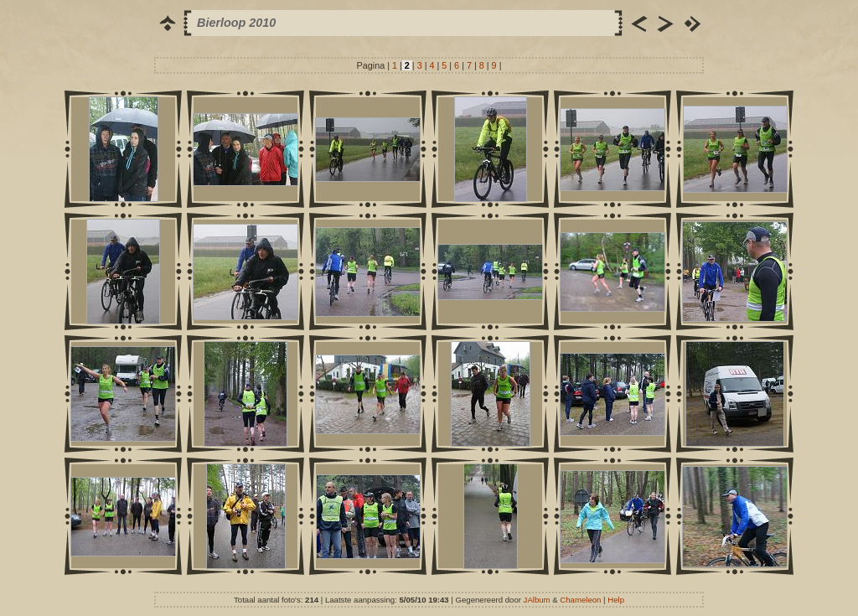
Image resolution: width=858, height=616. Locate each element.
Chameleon (580, 600)
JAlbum (537, 600)
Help (616, 600)
